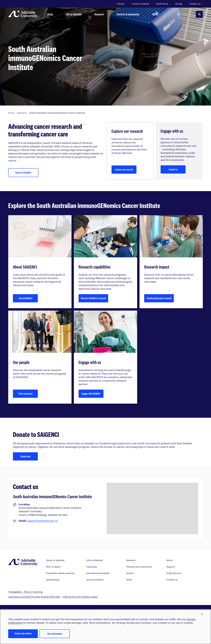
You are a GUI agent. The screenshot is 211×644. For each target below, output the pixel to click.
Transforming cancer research (159, 298)
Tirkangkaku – (25, 592)
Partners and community (139, 567)
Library (121, 4)
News (129, 580)
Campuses (92, 567)
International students (98, 573)
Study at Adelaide (55, 560)
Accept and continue (23, 633)
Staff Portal (162, 4)
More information (55, 634)
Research (131, 560)
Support (171, 567)
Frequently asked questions (60, 573)
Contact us (195, 4)
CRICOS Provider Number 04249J (80, 597)
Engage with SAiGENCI (91, 394)
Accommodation (95, 580)
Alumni (130, 573)
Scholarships (53, 580)
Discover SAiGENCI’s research (93, 298)
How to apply (53, 567)
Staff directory (174, 573)
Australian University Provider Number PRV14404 (34, 597)
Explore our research (124, 170)
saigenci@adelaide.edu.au (43, 521)
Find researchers (25, 394)
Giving (179, 4)
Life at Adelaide (94, 560)
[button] (202, 614)
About (169, 560)
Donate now (25, 456)
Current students (140, 4)
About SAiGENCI (25, 298)
